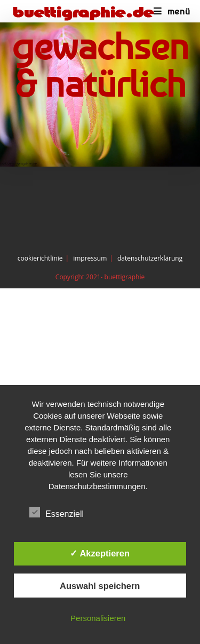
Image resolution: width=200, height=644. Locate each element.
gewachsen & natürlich (100, 65)
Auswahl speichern (100, 586)
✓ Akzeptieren (100, 553)
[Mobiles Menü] (172, 11)
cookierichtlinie (40, 258)
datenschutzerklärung (150, 258)
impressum (90, 258)
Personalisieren (98, 618)
